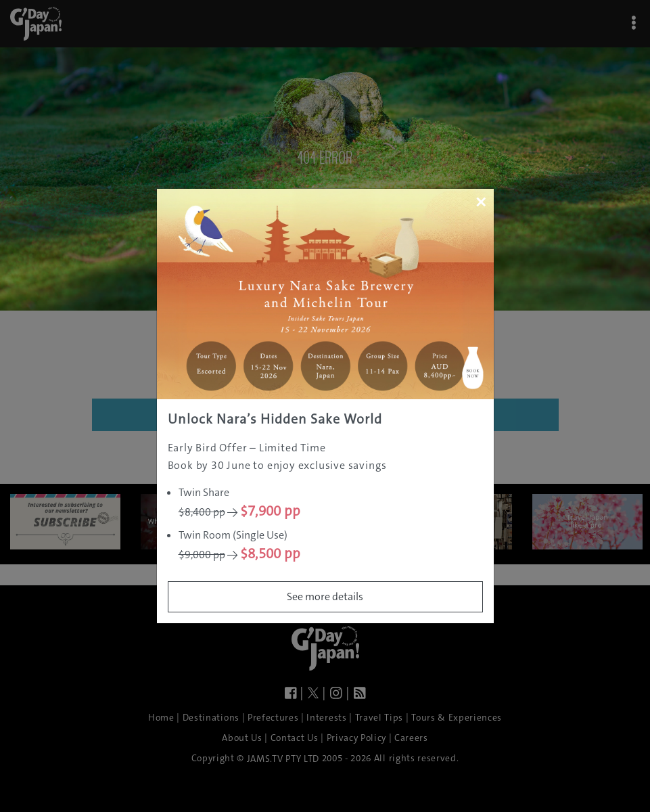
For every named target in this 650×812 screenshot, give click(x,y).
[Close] (481, 202)
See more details (325, 596)
